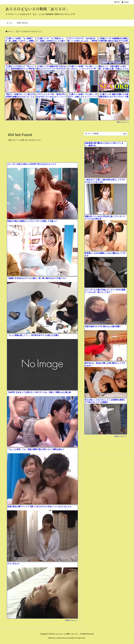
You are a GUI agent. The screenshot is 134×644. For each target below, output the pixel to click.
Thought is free (80, 638)
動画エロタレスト (123, 122)
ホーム (10, 31)
